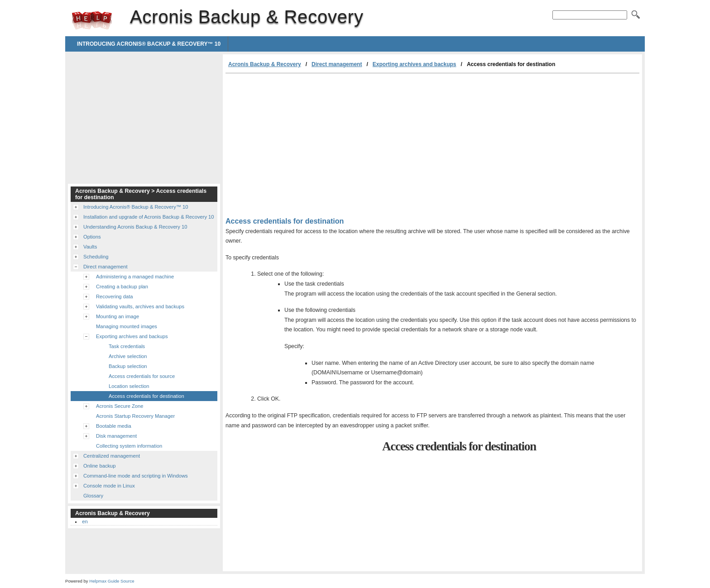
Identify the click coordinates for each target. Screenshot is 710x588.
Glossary (93, 496)
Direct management (337, 64)
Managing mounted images (127, 326)
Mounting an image (118, 316)
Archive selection (128, 356)
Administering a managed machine (135, 277)
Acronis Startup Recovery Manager (135, 416)
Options (92, 237)
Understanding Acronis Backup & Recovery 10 (135, 227)
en (85, 521)
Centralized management (112, 456)
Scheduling (96, 257)
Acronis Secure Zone (120, 406)
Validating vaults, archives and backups (140, 306)
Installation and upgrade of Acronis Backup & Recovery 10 (149, 217)
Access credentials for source (142, 376)
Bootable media (114, 426)
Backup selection (128, 366)
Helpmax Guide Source (112, 581)
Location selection (129, 386)
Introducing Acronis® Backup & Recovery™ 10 (149, 44)
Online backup (100, 466)
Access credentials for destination (146, 396)
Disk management (116, 436)
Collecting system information (129, 446)
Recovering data (114, 296)
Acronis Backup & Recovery (92, 20)
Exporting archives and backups (415, 64)
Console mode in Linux (109, 486)
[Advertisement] (302, 142)
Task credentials (127, 346)
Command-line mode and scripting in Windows (136, 476)
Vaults (90, 247)
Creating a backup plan (122, 287)
